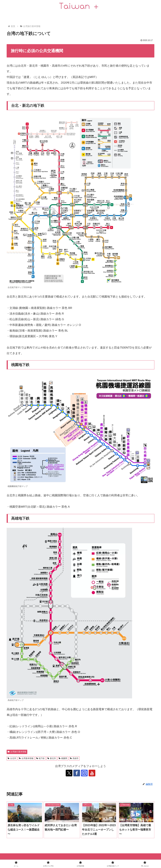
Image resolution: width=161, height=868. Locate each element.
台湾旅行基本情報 (17, 752)
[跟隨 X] (69, 773)
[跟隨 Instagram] (84, 773)
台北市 (12, 758)
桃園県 (63, 758)
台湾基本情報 (26, 758)
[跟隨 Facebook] (77, 773)
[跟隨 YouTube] (92, 773)
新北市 (52, 758)
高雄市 (74, 758)
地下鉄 (40, 758)
